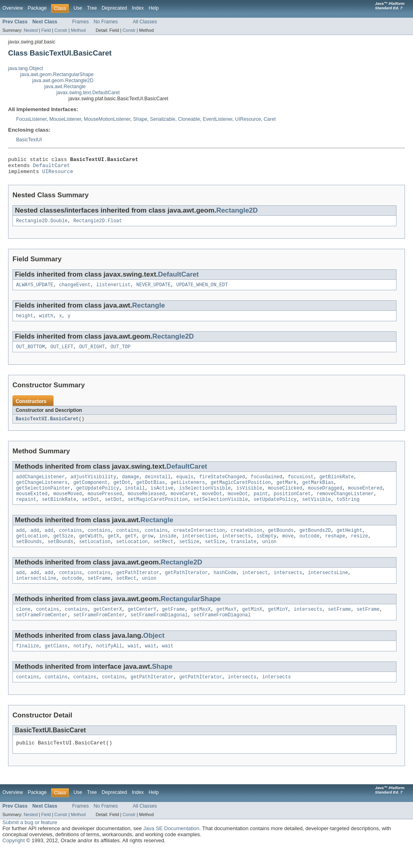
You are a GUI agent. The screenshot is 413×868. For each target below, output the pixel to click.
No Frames (106, 22)
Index (138, 8)
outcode (310, 549)
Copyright (14, 860)
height (25, 322)
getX (113, 549)
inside (168, 549)
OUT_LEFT (62, 353)
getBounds (281, 542)
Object (154, 652)
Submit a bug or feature (30, 842)
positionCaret (292, 504)
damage (131, 485)
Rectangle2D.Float (98, 225)
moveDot (212, 504)
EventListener (218, 119)
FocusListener (31, 119)
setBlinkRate (59, 510)
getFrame (173, 625)
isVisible (249, 498)
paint (261, 504)
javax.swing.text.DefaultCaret (88, 93)
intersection (199, 549)
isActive (162, 498)
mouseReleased (146, 504)
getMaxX (201, 625)
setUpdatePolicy (275, 510)
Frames (80, 22)
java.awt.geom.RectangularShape (57, 74)
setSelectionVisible (221, 510)
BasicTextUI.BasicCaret (47, 426)
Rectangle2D (237, 214)
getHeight (349, 542)
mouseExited (32, 504)
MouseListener (65, 119)
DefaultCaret (52, 167)
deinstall (158, 485)
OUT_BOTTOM (30, 353)
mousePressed (105, 504)
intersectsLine (328, 587)
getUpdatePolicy (98, 498)
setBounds (29, 555)
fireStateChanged (222, 485)
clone (23, 625)
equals (185, 485)
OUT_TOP (121, 353)
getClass (56, 663)
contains (71, 542)
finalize (28, 663)
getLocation (32, 549)
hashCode (225, 587)
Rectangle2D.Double (42, 225)
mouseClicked (285, 498)
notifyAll (109, 663)
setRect (163, 555)
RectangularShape (191, 614)
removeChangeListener (345, 504)
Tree (92, 8)
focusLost (301, 485)
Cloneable (189, 119)
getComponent (90, 491)
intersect (255, 587)
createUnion (246, 542)
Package (37, 8)
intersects (236, 549)
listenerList (113, 290)
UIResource (248, 119)
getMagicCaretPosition (241, 491)
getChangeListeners (42, 491)
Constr (61, 30)
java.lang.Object (26, 68)
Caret (270, 119)
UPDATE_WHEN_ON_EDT (202, 290)
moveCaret (184, 504)
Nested (31, 30)
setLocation (95, 555)
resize (360, 549)
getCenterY (142, 625)
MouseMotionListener (107, 119)
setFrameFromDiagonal (159, 632)
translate (244, 555)
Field (46, 30)
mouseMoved (67, 504)
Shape (140, 119)
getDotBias (151, 491)
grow (148, 549)
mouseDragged (325, 498)
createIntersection (199, 542)
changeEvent (75, 290)
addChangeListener (40, 485)
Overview (13, 8)
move (288, 549)
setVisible (317, 510)
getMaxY (227, 625)
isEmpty (266, 549)
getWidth (90, 549)
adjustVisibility (93, 485)
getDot (122, 491)
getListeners (188, 491)
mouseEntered (365, 498)
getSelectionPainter (43, 498)
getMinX (252, 625)
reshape (335, 549)
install (135, 498)
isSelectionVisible (205, 498)
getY (130, 549)
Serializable (163, 119)
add (20, 542)
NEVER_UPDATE (154, 290)
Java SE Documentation (171, 848)
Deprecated (115, 8)
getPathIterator (138, 587)
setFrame (99, 593)
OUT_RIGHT (92, 353)
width (46, 322)
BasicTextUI (29, 140)
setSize (189, 555)
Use (78, 8)
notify (82, 663)
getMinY (278, 625)
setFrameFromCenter (42, 632)
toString (348, 510)
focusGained (266, 485)
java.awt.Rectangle (65, 87)
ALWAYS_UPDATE (35, 290)
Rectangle (148, 311)
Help (154, 8)
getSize (63, 549)
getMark (287, 491)
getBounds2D (315, 542)
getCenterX (108, 625)
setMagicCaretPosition (158, 510)
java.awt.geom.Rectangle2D (63, 81)
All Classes (145, 22)
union (269, 555)
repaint (26, 510)
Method (78, 30)
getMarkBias (318, 491)
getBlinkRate (336, 485)
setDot (90, 510)
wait (133, 663)
